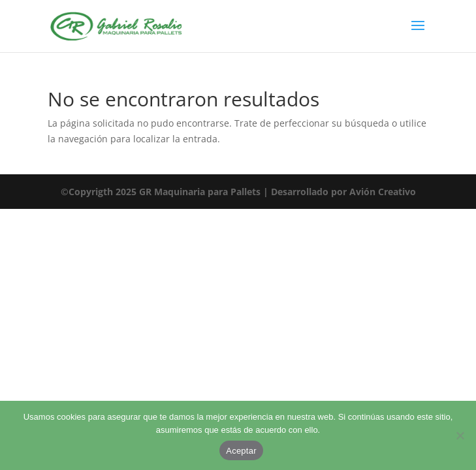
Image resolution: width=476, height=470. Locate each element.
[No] (460, 435)
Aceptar (241, 451)
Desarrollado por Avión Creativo (343, 192)
